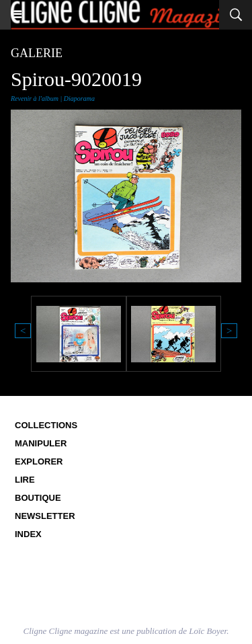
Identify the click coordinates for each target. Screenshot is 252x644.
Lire (25, 480)
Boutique (38, 498)
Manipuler (41, 443)
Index (28, 534)
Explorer (39, 461)
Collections (46, 425)
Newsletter (45, 516)
